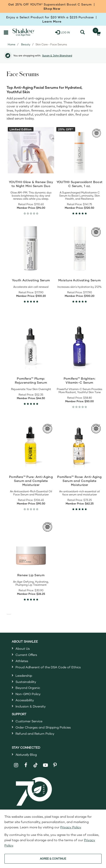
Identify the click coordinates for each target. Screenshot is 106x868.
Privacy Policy (71, 827)
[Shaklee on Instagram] (16, 765)
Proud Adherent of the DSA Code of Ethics (48, 667)
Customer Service (29, 721)
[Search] (82, 32)
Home (12, 44)
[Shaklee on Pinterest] (55, 765)
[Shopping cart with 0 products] (97, 32)
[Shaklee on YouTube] (45, 765)
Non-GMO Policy (28, 694)
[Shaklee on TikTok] (35, 763)
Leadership (24, 676)
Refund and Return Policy (35, 734)
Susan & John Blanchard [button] (57, 55)
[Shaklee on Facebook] (26, 765)
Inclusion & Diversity (31, 706)
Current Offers (26, 655)
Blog (26, 755)
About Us (23, 649)
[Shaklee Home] (24, 32)
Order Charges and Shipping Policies (43, 727)
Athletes (22, 661)
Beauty (26, 44)
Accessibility (25, 700)
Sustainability (26, 682)
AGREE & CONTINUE (53, 859)
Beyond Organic (28, 688)
